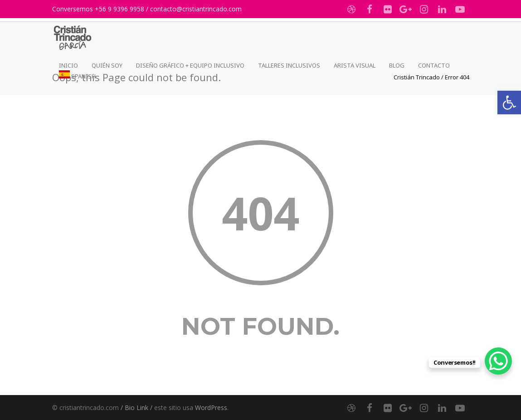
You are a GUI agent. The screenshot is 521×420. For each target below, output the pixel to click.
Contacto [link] (434, 65)
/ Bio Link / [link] (136, 408)
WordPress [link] (211, 408)
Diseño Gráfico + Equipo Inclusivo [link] (190, 65)
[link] (509, 103)
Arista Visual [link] (355, 65)
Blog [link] (397, 65)
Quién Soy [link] (107, 65)
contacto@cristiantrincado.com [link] (196, 9)
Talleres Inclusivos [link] (289, 65)
